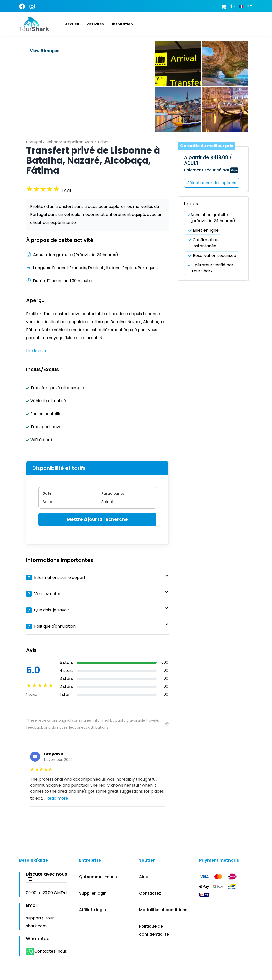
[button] (66, 24)
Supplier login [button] (93, 893)
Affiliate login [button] (92, 910)
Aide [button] (144, 877)
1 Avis (67, 190)
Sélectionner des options (212, 183)
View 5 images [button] (45, 51)
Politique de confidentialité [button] (154, 930)
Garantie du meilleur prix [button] (207, 146)
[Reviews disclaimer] (167, 724)
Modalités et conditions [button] (163, 910)
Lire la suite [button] (37, 351)
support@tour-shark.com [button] (41, 922)
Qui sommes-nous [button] (98, 877)
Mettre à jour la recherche (97, 519)
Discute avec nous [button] (46, 877)
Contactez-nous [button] (46, 951)
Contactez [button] (150, 893)
